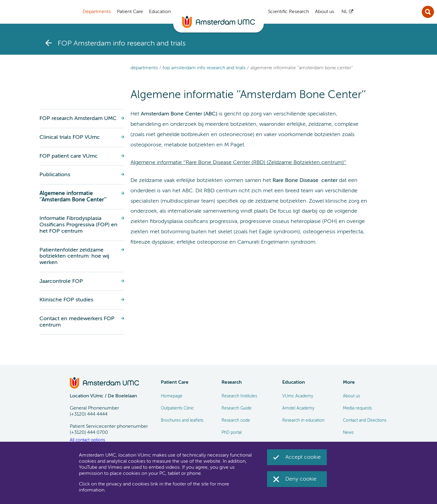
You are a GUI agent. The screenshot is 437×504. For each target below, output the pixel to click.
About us (351, 396)
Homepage (172, 396)
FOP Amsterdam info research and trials (204, 68)
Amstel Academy (298, 408)
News (348, 433)
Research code (236, 420)
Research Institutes (239, 396)
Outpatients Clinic (177, 408)
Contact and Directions (365, 420)
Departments (144, 68)
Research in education (303, 420)
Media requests (357, 408)
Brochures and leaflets (182, 420)
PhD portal (232, 433)
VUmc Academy (298, 396)
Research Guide (237, 408)
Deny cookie (301, 479)
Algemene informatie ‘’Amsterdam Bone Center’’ (302, 68)
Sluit (428, 12)
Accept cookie (303, 457)
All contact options (87, 440)
